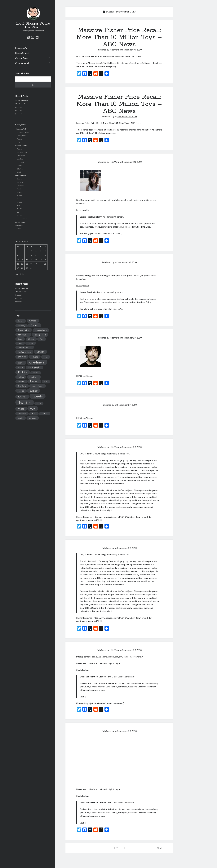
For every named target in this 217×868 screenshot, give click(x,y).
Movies (20, 195)
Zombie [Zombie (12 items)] (21, 418)
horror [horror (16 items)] (31, 343)
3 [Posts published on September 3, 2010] (36, 251)
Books (19, 179)
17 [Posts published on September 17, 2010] (36, 259)
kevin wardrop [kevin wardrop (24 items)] (24, 352)
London (20, 159)
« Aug (17, 274)
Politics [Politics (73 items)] (23, 372)
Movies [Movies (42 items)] (22, 357)
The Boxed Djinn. (22, 104)
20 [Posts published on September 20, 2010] (18, 264)
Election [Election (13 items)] (31, 339)
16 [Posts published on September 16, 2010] (31, 259)
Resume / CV (21, 48)
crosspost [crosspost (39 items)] (23, 335)
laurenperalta (83, 210)
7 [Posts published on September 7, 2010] (22, 255)
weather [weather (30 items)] (22, 414)
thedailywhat (82, 670)
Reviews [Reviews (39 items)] (34, 381)
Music (19, 199)
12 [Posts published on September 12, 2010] (45, 255)
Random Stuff (20, 222)
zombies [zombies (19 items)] (33, 418)
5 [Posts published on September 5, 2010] (45, 251)
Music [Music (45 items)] (35, 357)
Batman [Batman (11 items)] (21, 321)
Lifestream (21, 156)
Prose (19, 142)
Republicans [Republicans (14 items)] (34, 377)
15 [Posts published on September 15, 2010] (27, 259)
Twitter (18, 229)
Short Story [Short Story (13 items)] (22, 386)
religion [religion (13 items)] (21, 377)
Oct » (22, 274)
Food (19, 189)
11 (124, 848)
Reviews (20, 202)
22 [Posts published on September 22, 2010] (27, 264)
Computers (21, 185)
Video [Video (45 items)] (21, 409)
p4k (83, 697)
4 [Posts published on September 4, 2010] (41, 251)
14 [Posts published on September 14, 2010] (22, 259)
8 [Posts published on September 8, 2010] (27, 255)
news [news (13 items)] (46, 357)
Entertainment (22, 53)
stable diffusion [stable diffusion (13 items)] (37, 386)
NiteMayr (114, 50)
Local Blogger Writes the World (33, 26)
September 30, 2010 (132, 50)
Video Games (22, 219)
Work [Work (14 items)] (34, 414)
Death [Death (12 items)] (20, 339)
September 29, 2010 (132, 338)
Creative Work (22, 63)
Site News (21, 169)
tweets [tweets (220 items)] (38, 396)
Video (19, 215)
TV (18, 212)
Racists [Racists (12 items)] (36, 373)
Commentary (22, 152)
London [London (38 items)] (40, 352)
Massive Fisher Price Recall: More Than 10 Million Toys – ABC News (119, 37)
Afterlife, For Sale (22, 100)
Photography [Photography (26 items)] (34, 367)
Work (19, 172)
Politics (20, 166)
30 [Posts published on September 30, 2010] (31, 268)
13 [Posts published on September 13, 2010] (18, 259)
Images (20, 192)
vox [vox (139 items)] (33, 408)
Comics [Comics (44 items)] (35, 325)
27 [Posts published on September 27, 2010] (18, 268)
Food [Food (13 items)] (42, 339)
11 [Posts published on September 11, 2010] (41, 255)
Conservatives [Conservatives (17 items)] (24, 330)
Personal (20, 162)
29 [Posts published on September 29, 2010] (27, 268)
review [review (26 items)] (21, 381)
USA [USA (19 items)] (39, 403)
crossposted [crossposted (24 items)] (40, 335)
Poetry (20, 139)
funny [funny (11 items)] (20, 343)
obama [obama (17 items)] (21, 363)
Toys (19, 205)
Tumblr (20, 209)
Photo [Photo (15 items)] (20, 367)
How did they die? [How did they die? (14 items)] (25, 347)
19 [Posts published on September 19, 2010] (45, 259)
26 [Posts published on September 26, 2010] (45, 264)
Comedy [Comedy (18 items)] (22, 326)
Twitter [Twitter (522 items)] (25, 402)
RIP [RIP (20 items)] (46, 382)
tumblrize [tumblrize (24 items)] (22, 397)
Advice (20, 149)
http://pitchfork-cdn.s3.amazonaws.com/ (104, 703)
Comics (20, 182)
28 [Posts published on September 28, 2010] (22, 268)
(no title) (18, 107)
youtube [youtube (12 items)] (45, 414)
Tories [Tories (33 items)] (21, 391)
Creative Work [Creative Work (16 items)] (41, 330)
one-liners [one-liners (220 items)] (37, 362)
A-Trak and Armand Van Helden (122, 683)
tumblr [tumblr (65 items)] (34, 391)
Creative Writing (23, 132)
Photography (22, 136)
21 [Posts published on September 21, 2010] (22, 264)
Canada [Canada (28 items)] (33, 321)
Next (159, 848)
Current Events (22, 58)
